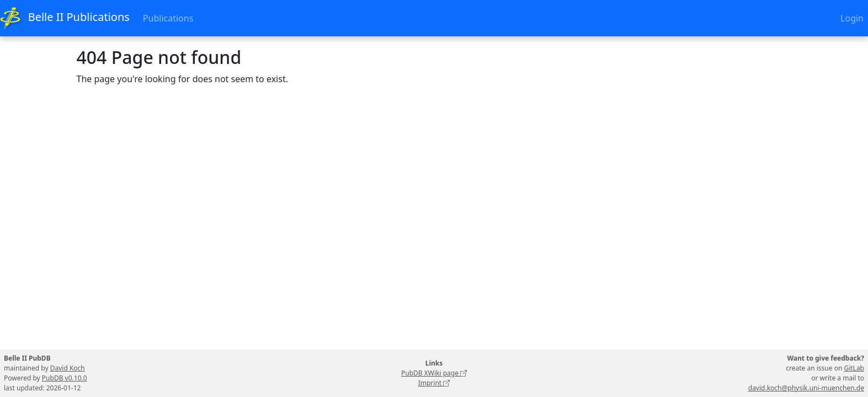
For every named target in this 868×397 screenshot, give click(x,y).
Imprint (434, 383)
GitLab (854, 368)
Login (852, 18)
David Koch (68, 368)
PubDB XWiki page (434, 373)
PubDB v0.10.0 (65, 378)
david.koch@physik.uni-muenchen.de (806, 388)
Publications (168, 18)
